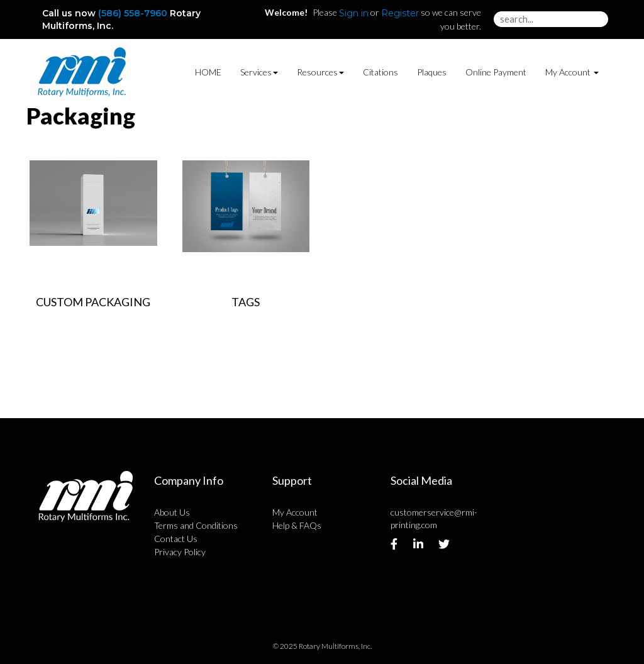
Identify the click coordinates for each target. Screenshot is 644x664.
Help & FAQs (297, 525)
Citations (380, 72)
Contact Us (176, 539)
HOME (208, 72)
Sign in (354, 13)
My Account (295, 512)
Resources (320, 72)
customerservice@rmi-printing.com (434, 518)
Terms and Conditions (196, 525)
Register (400, 13)
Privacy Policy (180, 552)
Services (259, 72)
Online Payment (496, 72)
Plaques (432, 72)
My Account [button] (572, 72)
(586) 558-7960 (133, 13)
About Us (172, 512)
